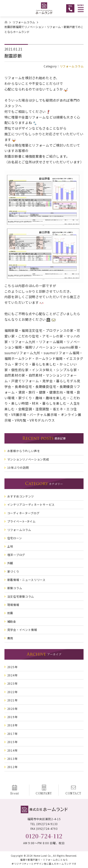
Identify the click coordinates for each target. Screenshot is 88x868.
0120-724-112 (44, 836)
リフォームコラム (72, 66)
